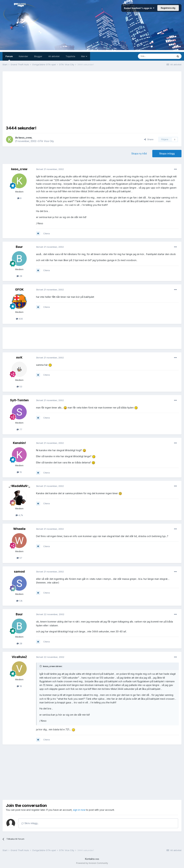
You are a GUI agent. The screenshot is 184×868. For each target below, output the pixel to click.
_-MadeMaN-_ (19, 486)
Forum (9, 58)
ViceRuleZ (19, 657)
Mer (84, 56)
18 (19, 686)
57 (19, 558)
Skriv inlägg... (30, 823)
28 (19, 276)
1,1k (19, 601)
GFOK (19, 289)
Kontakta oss (92, 859)
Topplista (70, 56)
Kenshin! (19, 443)
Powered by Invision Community (92, 863)
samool (19, 571)
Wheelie (19, 529)
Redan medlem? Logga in (139, 8)
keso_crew (25, 138)
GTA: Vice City (46, 141)
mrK (19, 357)
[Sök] (156, 56)
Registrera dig (168, 8)
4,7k (19, 515)
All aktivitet (54, 56)
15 (19, 472)
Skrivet (50, 169)
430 (19, 319)
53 (19, 387)
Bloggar (38, 56)
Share (149, 139)
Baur (19, 247)
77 (19, 429)
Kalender (23, 56)
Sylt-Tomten (19, 400)
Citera (46, 233)
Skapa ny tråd (139, 153)
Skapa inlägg (167, 153)
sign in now (79, 810)
